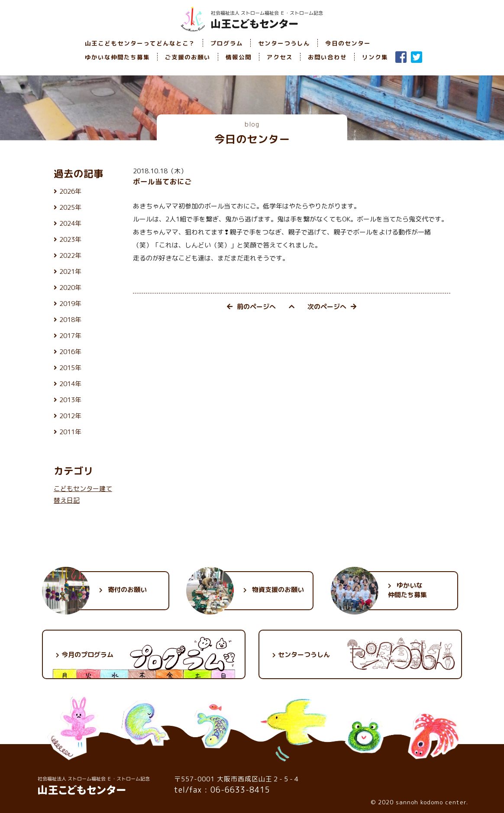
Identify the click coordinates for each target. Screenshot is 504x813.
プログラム (227, 43)
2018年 (70, 320)
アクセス (280, 57)
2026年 (70, 191)
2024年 (70, 223)
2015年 (70, 368)
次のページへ (332, 307)
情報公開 (239, 57)
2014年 (70, 384)
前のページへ (251, 307)
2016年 (70, 352)
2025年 (70, 207)
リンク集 (375, 57)
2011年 (70, 432)
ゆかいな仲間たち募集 (117, 57)
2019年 (70, 304)
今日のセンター (348, 43)
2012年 (70, 416)
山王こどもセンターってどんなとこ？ (140, 43)
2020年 (70, 288)
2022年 (70, 255)
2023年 (70, 239)
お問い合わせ (327, 57)
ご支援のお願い (188, 57)
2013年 (70, 400)
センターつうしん (284, 43)
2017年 (70, 336)
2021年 (70, 272)
